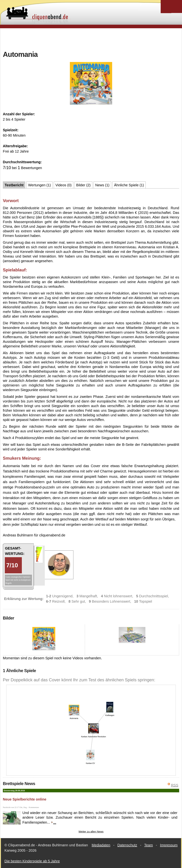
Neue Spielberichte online (25, 799)
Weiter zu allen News (91, 832)
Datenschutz (127, 845)
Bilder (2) (83, 185)
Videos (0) (64, 185)
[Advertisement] (91, 39)
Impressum (169, 845)
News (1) (102, 185)
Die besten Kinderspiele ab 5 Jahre (32, 861)
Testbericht (14, 185)
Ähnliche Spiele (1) (129, 185)
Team (148, 845)
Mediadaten (101, 845)
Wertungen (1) (39, 185)
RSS (175, 785)
